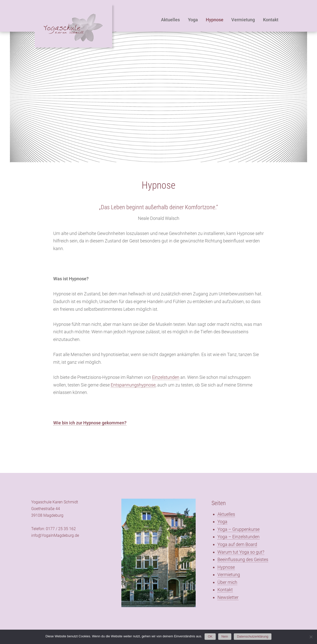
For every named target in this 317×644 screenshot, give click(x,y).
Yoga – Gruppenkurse (238, 529)
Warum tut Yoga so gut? (241, 552)
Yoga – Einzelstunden (238, 537)
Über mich (227, 582)
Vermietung (243, 20)
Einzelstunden (166, 377)
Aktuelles (170, 20)
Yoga (193, 20)
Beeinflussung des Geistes (243, 559)
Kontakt (271, 20)
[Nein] (311, 637)
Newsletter (228, 597)
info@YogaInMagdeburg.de (55, 535)
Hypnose (215, 20)
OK (210, 636)
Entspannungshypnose (133, 385)
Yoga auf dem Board (237, 544)
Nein (225, 636)
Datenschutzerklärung (253, 636)
